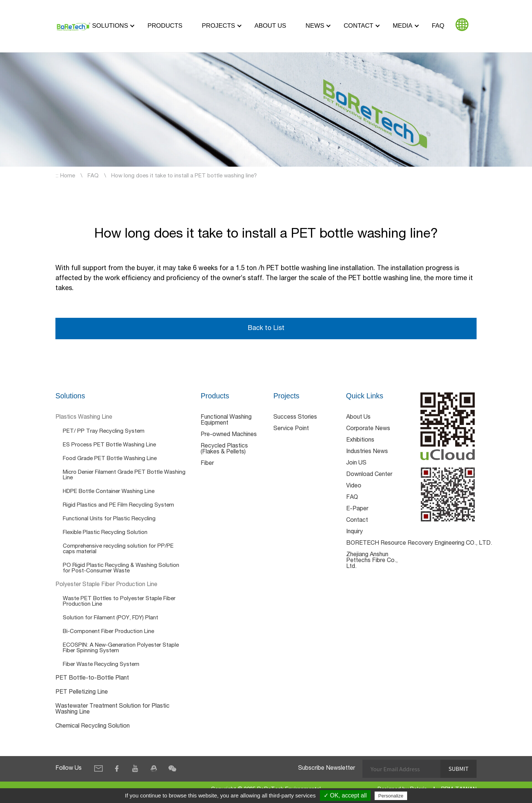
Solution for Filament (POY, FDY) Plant (110, 618)
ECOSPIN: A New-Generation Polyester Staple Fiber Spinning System (121, 648)
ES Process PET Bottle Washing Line (109, 445)
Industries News (367, 452)
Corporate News (368, 429)
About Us (270, 26)
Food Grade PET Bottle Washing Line (110, 459)
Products (165, 26)
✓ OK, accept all (345, 795)
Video (354, 486)
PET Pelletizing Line (82, 693)
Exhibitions (360, 440)
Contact (358, 26)
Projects (218, 26)
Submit (458, 769)
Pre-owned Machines (229, 435)
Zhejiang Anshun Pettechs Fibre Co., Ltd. (372, 561)
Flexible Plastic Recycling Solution (105, 533)
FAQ (438, 26)
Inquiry (354, 532)
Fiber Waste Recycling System (101, 665)
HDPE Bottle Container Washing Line (109, 492)
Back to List (266, 329)
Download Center (369, 475)
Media (403, 26)
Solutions (110, 26)
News (315, 26)
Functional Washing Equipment (226, 421)
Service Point (291, 429)
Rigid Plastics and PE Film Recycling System (118, 505)
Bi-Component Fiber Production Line (108, 632)
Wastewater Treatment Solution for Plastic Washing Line (112, 710)
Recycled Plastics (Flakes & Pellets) (224, 449)
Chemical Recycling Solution (93, 727)
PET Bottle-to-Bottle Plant (92, 678)
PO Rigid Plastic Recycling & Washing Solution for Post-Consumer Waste (121, 568)
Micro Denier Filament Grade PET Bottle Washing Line (124, 475)
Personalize (391, 796)
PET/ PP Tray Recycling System (104, 431)
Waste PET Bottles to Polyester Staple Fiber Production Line (119, 602)
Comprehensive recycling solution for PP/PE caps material (118, 549)
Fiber (207, 464)
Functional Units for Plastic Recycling (109, 519)
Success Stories (295, 418)
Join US (356, 463)
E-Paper (357, 509)
